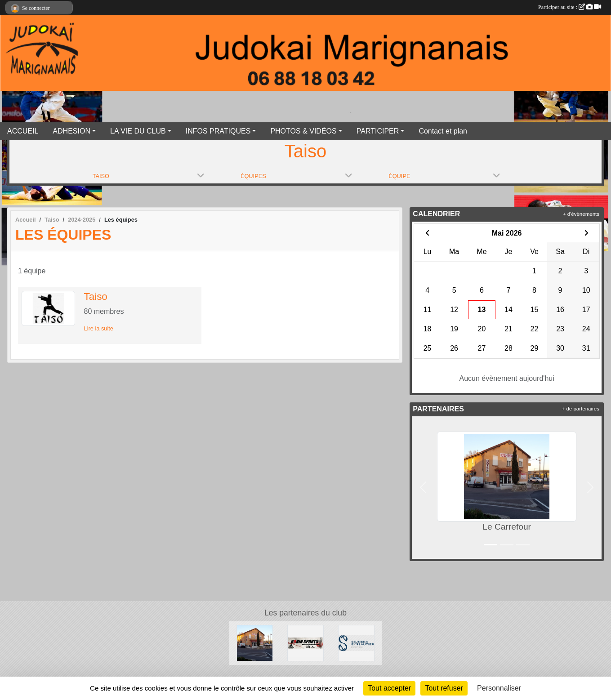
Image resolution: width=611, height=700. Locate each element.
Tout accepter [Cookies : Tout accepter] (389, 688)
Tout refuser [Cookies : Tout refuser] (444, 688)
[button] (423, 488)
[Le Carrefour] (255, 643)
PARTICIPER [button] (378, 131)
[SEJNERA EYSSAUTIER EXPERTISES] (356, 643)
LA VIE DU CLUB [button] (138, 131)
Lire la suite (99, 328)
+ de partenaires (581, 409)
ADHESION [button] (71, 131)
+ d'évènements (581, 214)
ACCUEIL (23, 131)
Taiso (96, 296)
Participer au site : (570, 7)
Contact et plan (443, 131)
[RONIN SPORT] (305, 643)
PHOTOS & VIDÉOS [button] (303, 131)
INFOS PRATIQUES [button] (218, 131)
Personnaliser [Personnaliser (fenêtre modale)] (499, 688)
